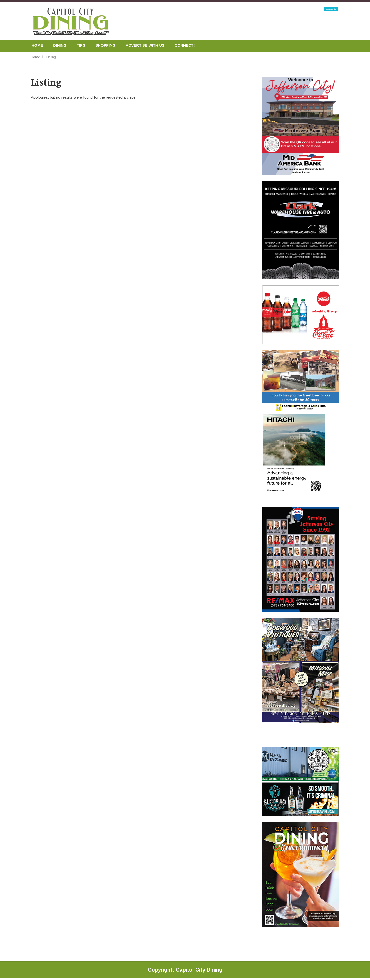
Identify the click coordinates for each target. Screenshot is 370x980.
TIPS (84, 46)
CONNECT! (193, 46)
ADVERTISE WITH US (151, 46)
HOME (38, 46)
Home (36, 58)
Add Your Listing (317, 12)
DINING (61, 46)
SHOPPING (109, 46)
